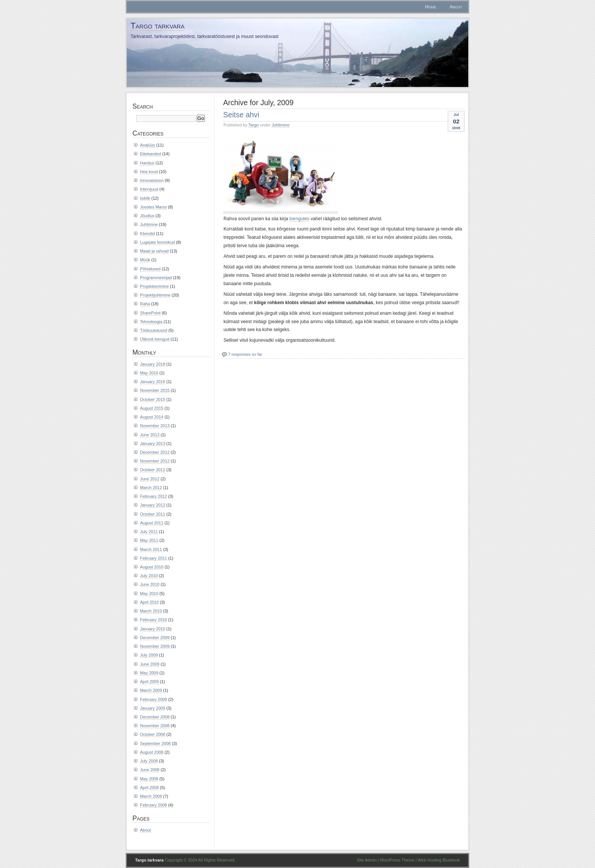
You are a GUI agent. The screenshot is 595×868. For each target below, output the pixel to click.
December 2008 (155, 717)
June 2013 (150, 435)
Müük (145, 260)
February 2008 (153, 805)
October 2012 (153, 470)
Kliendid (147, 234)
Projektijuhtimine (155, 295)
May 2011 (149, 540)
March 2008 (151, 796)
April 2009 (149, 682)
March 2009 (151, 690)
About (456, 7)
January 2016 (153, 382)
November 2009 (155, 646)
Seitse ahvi (241, 115)
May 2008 (149, 779)
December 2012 (155, 452)
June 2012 (150, 479)
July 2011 (149, 532)
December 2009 (155, 638)
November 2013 (155, 426)
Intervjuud (149, 189)
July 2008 (149, 761)
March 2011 (151, 549)
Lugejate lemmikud (157, 242)
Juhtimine (281, 125)
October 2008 (153, 734)
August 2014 (152, 417)
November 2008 (155, 726)
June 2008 (150, 770)
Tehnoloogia (151, 322)
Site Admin (367, 860)
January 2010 (153, 629)
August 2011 (152, 523)
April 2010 (149, 602)
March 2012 (151, 488)
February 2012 (153, 496)
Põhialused (150, 269)
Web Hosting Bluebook (439, 860)
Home (431, 7)
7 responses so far (245, 354)
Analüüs (148, 145)
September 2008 (155, 743)
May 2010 (149, 593)
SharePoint (150, 313)
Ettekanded (150, 154)
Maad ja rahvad (154, 251)
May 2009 (149, 673)
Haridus (147, 163)
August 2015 (152, 408)
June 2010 (150, 584)
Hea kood (149, 172)
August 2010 (152, 567)
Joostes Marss (153, 207)
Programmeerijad (156, 278)
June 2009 (150, 664)
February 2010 (153, 620)
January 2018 (153, 364)
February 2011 (153, 558)
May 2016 (149, 373)
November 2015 (155, 390)
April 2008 (149, 788)
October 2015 (153, 399)
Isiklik (145, 198)
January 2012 (153, 505)
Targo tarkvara (157, 26)
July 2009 (149, 655)
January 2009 (153, 708)
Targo (253, 125)
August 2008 (152, 752)
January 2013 (153, 443)
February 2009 (153, 699)
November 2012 (155, 461)
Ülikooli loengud (155, 339)
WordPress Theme (397, 860)
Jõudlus (147, 216)
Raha (145, 304)
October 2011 (153, 514)
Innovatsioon (152, 180)
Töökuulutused (154, 330)
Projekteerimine (154, 286)
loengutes (300, 219)
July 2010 (149, 576)
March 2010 (151, 611)
